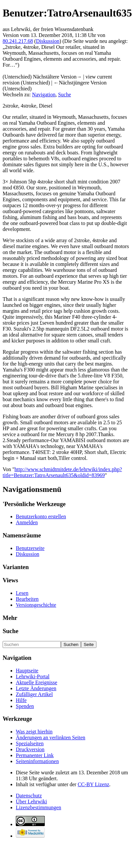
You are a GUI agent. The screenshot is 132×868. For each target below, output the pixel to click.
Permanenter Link (35, 755)
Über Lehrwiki (31, 802)
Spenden (25, 706)
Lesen (22, 593)
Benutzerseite (30, 548)
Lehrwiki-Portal (33, 676)
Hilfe (21, 700)
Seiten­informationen (37, 761)
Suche (64, 95)
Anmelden (27, 522)
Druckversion (30, 749)
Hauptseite (27, 671)
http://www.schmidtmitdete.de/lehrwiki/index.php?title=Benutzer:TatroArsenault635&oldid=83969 (62, 472)
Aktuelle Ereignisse (37, 682)
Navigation (44, 95)
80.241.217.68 (18, 41)
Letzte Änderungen (36, 688)
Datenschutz (29, 796)
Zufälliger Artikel (34, 694)
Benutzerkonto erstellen (41, 516)
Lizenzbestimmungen (39, 807)
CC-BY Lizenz (93, 784)
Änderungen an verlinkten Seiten (51, 738)
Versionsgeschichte (36, 605)
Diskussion (48, 41)
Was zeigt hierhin (34, 732)
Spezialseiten (30, 743)
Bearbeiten (27, 599)
